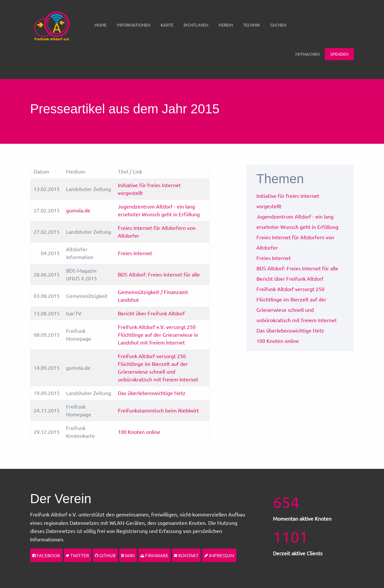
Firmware (154, 555)
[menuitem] (101, 25)
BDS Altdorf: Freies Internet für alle (159, 274)
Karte (167, 25)
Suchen (278, 25)
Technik (252, 25)
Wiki (128, 555)
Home (101, 25)
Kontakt (186, 555)
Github (105, 555)
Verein (226, 25)
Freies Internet (135, 253)
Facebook (46, 555)
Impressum (219, 555)
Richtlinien (196, 25)
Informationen (134, 25)
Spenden (339, 54)
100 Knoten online (139, 432)
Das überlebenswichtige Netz (152, 393)
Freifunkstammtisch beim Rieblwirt (158, 410)
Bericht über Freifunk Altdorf (151, 313)
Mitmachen (307, 54)
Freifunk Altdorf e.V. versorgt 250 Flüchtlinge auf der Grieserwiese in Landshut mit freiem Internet (158, 334)
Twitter (77, 555)
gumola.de (78, 210)
